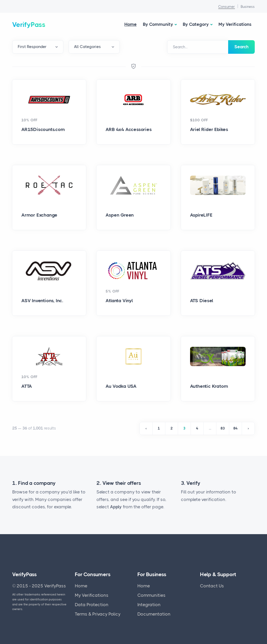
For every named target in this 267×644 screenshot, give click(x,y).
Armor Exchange (39, 215)
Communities (151, 595)
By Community (158, 24)
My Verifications (235, 24)
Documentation (154, 614)
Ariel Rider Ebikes (209, 129)
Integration (149, 605)
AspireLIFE (201, 215)
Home (131, 24)
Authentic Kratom (209, 386)
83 (223, 428)
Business (248, 7)
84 (235, 428)
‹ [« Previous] (146, 428)
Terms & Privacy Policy (98, 614)
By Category (196, 24)
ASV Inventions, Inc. (42, 301)
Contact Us (212, 586)
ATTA (27, 386)
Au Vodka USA (121, 386)
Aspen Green (120, 215)
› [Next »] (248, 428)
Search (241, 47)
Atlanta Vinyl (119, 301)
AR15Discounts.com (43, 129)
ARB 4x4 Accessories (129, 129)
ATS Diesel (202, 301)
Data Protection (92, 605)
